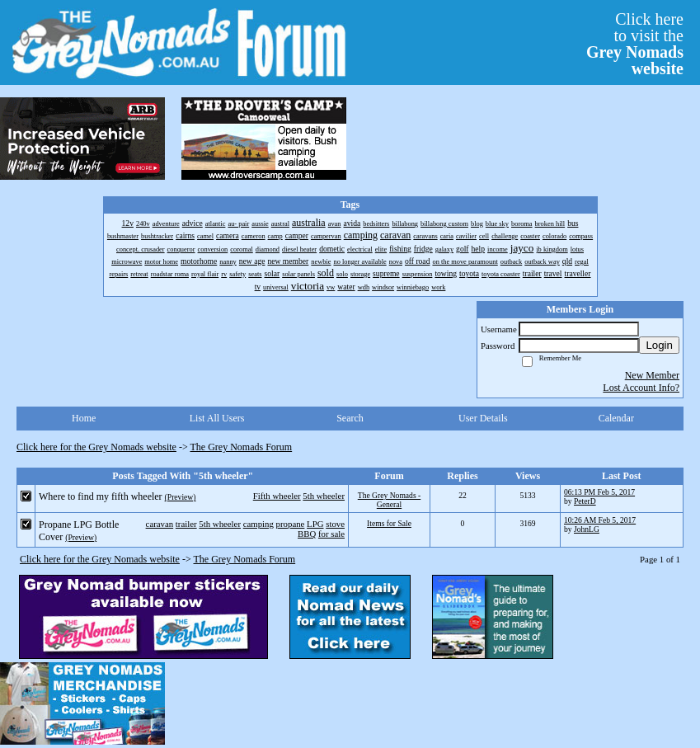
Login (659, 345)
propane (291, 524)
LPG (315, 524)
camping (258, 524)
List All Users (217, 418)
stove (335, 524)
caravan (160, 524)
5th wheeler (324, 496)
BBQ (307, 534)
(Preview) (181, 497)
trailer (186, 524)
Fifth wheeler (277, 496)
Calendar (616, 418)
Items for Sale (389, 523)
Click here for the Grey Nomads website (96, 447)
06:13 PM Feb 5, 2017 (599, 492)
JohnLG (587, 529)
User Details (483, 418)
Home (84, 418)
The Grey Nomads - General (389, 500)
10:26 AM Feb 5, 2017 (600, 520)
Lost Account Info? (641, 388)
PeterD (585, 501)
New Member (652, 375)
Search (350, 418)
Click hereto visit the (635, 44)
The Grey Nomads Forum (242, 447)
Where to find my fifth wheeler (101, 496)
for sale (331, 534)
